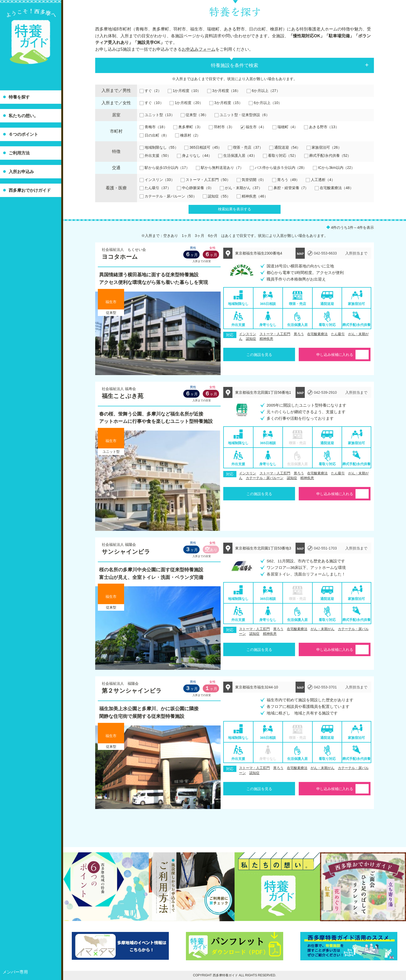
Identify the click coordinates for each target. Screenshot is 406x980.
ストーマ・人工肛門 (275, 334)
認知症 (251, 339)
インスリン (248, 334)
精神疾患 (266, 339)
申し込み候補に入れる (335, 355)
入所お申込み (21, 172)
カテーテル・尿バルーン (265, 478)
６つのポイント (23, 134)
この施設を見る (259, 355)
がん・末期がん (323, 629)
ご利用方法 (19, 153)
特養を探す (19, 97)
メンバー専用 (15, 972)
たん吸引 (338, 334)
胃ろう (299, 334)
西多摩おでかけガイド (30, 190)
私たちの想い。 (23, 116)
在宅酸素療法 (317, 334)
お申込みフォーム (199, 49)
